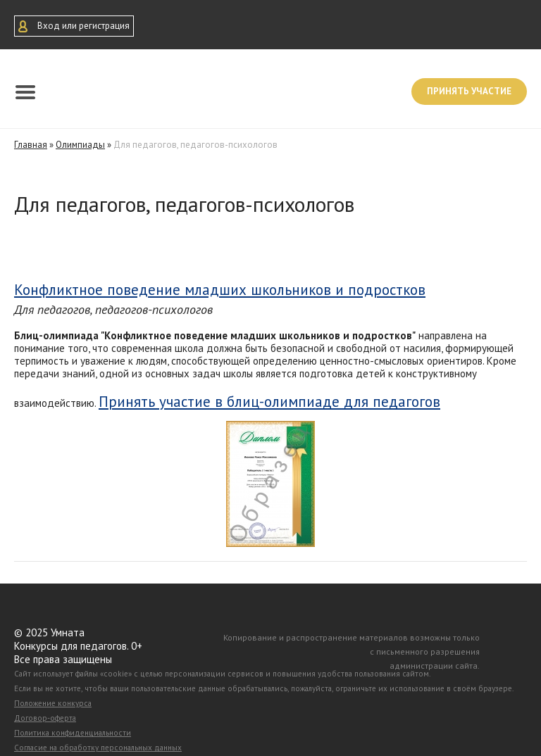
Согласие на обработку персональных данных (98, 748)
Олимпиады (80, 145)
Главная (31, 145)
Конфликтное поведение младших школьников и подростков (220, 290)
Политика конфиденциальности (73, 733)
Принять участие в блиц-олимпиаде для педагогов (269, 402)
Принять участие (469, 91)
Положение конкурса (53, 703)
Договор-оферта (45, 718)
